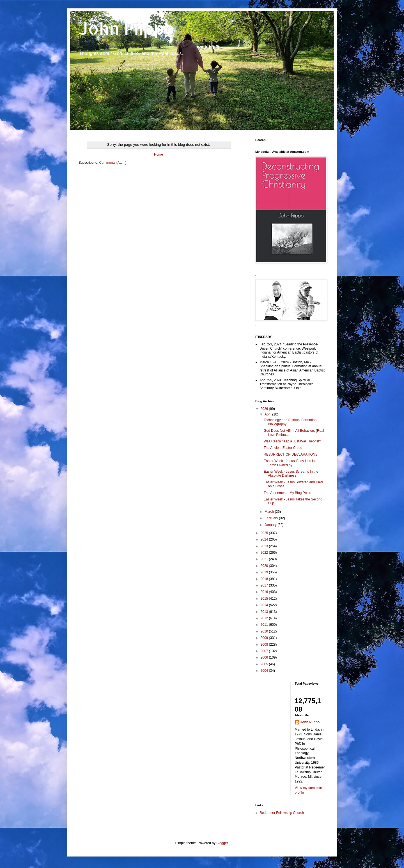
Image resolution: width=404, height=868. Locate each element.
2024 (265, 539)
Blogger (222, 843)
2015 (265, 599)
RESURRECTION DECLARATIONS (291, 454)
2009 (265, 638)
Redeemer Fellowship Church (282, 813)
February (272, 518)
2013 (265, 612)
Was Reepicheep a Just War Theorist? (292, 441)
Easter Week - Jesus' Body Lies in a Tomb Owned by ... (291, 463)
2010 (265, 631)
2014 (265, 605)
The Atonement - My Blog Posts (287, 493)
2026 (265, 409)
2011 (265, 625)
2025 (265, 533)
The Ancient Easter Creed (283, 448)
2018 (265, 579)
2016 (265, 592)
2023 (265, 546)
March (270, 512)
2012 (265, 618)
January (271, 525)
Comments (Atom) (113, 163)
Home (159, 154)
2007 (265, 651)
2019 (265, 572)
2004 (265, 671)
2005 (265, 664)
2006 (265, 657)
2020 (265, 566)
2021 (265, 559)
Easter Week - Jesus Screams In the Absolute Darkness (291, 474)
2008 (265, 645)
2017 (265, 585)
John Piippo (127, 28)
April (268, 414)
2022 (265, 553)
